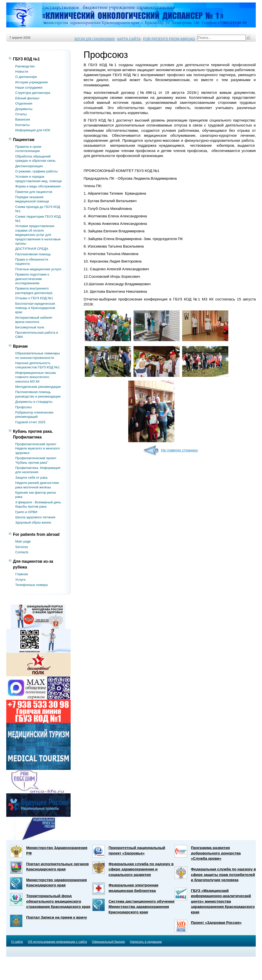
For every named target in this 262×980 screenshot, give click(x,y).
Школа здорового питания (35, 517)
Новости (22, 71)
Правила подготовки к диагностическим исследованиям (32, 279)
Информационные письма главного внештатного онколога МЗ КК (36, 377)
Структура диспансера (33, 93)
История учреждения (31, 82)
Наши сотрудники (29, 87)
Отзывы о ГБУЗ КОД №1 (34, 298)
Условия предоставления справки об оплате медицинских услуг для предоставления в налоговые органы (38, 235)
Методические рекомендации (38, 387)
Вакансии (23, 119)
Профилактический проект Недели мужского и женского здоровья (38, 448)
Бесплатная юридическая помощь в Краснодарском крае (35, 308)
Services (22, 547)
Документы (24, 109)
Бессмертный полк (30, 327)
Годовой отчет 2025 (30, 422)
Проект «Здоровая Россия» (216, 922)
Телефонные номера (31, 585)
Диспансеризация (29, 166)
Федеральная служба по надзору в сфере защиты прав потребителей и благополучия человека (223, 874)
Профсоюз (23, 407)
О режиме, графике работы (36, 171)
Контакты (22, 125)
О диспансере (26, 77)
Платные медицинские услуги (38, 269)
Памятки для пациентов (34, 192)
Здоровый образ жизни (33, 522)
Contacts (22, 552)
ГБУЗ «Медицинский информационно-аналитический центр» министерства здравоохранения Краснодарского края (223, 901)
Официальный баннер (108, 942)
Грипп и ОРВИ (26, 512)
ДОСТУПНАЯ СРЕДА (32, 249)
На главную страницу (170, 450)
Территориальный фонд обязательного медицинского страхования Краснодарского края (58, 901)
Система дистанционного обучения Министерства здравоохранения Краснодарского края (141, 907)
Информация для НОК (33, 130)
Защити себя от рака (31, 478)
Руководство (25, 66)
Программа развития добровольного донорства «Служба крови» (216, 853)
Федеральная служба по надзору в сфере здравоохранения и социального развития (141, 869)
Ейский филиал (27, 98)
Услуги (20, 580)
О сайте (17, 942)
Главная (22, 574)
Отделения (24, 103)
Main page (23, 541)
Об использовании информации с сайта (57, 942)
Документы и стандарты (34, 402)
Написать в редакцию (146, 942)
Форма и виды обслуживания (38, 186)
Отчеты (21, 114)
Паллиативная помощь (33, 254)
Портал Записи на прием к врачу (57, 917)
